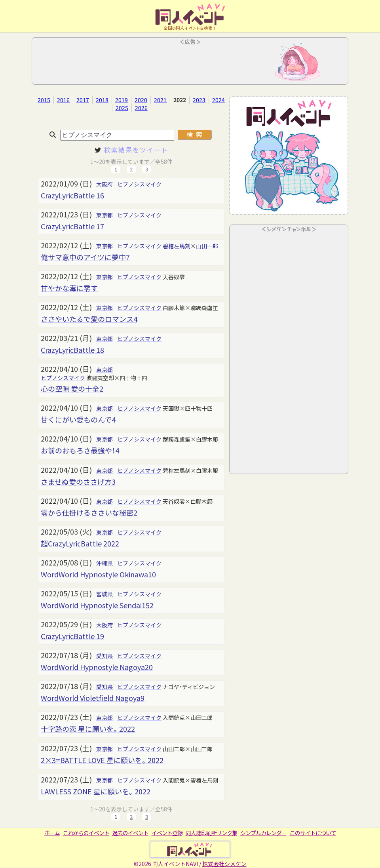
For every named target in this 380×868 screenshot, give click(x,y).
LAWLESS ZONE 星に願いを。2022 (96, 791)
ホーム (52, 833)
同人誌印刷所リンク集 (211, 833)
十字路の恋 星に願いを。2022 (88, 729)
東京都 (104, 215)
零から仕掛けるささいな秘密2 (89, 512)
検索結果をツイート (136, 150)
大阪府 (104, 184)
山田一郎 (207, 246)
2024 (218, 100)
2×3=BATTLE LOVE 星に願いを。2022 (102, 760)
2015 (44, 100)
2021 (160, 100)
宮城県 (104, 594)
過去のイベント (130, 833)
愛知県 (104, 656)
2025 (122, 108)
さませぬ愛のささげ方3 (78, 482)
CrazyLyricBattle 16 (72, 195)
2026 (141, 108)
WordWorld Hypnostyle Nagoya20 (97, 667)
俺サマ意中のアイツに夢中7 (85, 257)
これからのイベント (86, 833)
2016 (63, 100)
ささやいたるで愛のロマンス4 (89, 319)
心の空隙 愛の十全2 (72, 388)
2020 (141, 100)
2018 (102, 100)
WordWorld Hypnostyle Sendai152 (97, 605)
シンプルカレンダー (263, 833)
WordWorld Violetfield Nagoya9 (93, 698)
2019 (122, 100)
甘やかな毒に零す (69, 288)
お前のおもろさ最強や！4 (80, 450)
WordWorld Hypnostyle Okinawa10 (98, 574)
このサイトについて (313, 833)
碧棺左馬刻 (177, 246)
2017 (83, 100)
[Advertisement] (190, 63)
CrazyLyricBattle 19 (72, 636)
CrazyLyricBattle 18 (72, 350)
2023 (199, 100)
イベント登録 (167, 833)
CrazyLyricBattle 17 (72, 226)
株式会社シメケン (224, 864)
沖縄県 (104, 563)
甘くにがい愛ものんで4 (78, 419)
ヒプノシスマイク (139, 184)
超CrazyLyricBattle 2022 (80, 543)
